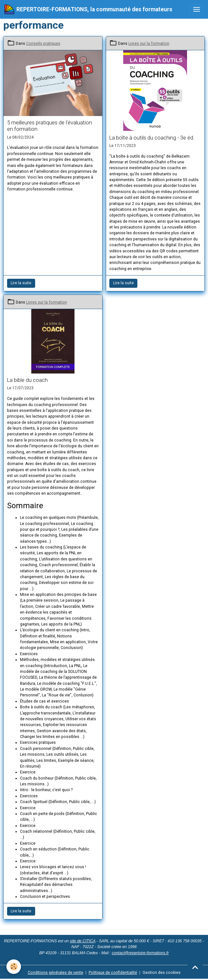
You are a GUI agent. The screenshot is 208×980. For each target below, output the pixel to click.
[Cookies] (14, 967)
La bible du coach (27, 380)
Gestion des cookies (162, 973)
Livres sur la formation (149, 44)
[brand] (88, 9)
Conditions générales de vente (55, 973)
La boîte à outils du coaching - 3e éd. (152, 138)
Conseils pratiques (43, 44)
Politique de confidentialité (113, 973)
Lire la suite (21, 283)
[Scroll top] (195, 967)
